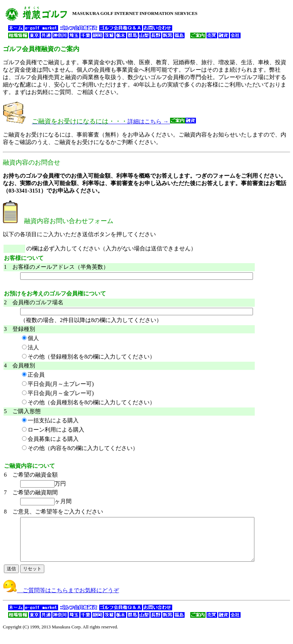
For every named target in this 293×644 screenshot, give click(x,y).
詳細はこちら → (114, 121)
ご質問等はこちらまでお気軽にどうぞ (61, 599)
